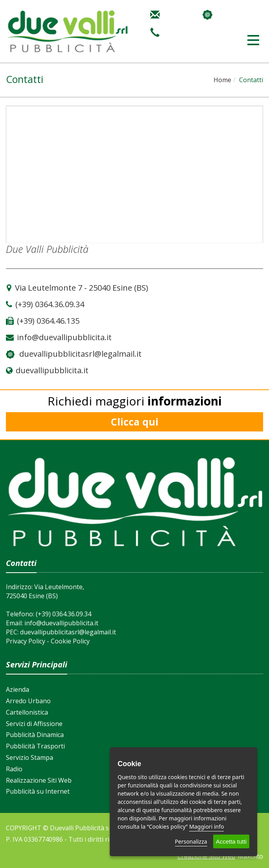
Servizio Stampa (29, 757)
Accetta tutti (231, 841)
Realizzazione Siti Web (39, 780)
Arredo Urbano (28, 701)
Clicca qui (135, 422)
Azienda (18, 689)
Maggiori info (206, 827)
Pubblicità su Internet (38, 791)
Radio (14, 769)
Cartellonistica (27, 712)
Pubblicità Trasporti (35, 746)
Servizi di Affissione (34, 724)
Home (222, 80)
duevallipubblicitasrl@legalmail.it (80, 354)
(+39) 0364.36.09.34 (64, 614)
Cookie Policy (70, 641)
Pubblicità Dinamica (35, 735)
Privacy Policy (26, 641)
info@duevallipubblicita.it (61, 623)
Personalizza (191, 841)
